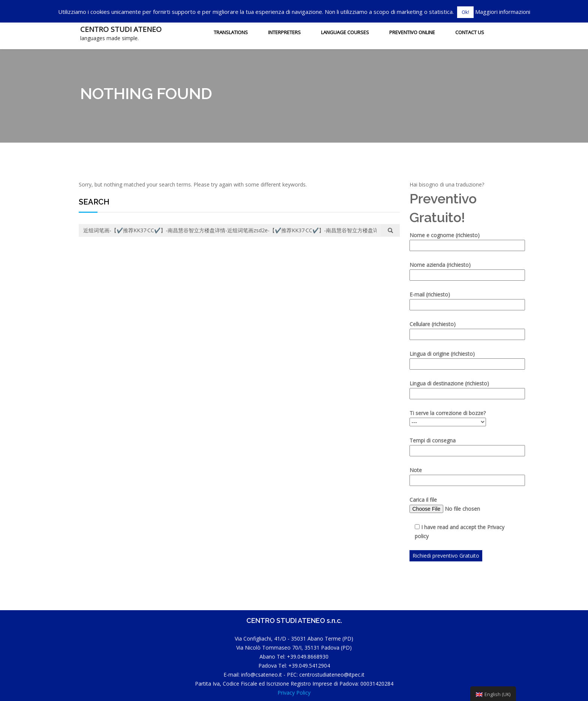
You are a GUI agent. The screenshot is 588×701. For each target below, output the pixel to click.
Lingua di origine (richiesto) (459, 359)
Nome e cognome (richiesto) (459, 240)
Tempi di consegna (459, 445)
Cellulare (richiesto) (459, 329)
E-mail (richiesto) (459, 299)
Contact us (470, 32)
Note (459, 475)
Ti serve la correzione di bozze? (448, 417)
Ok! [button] (465, 12)
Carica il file (459, 505)
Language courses (345, 32)
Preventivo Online (412, 32)
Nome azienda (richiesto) (459, 270)
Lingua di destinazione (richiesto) (459, 388)
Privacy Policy (294, 693)
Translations (231, 32)
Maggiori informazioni (503, 12)
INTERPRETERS (284, 32)
